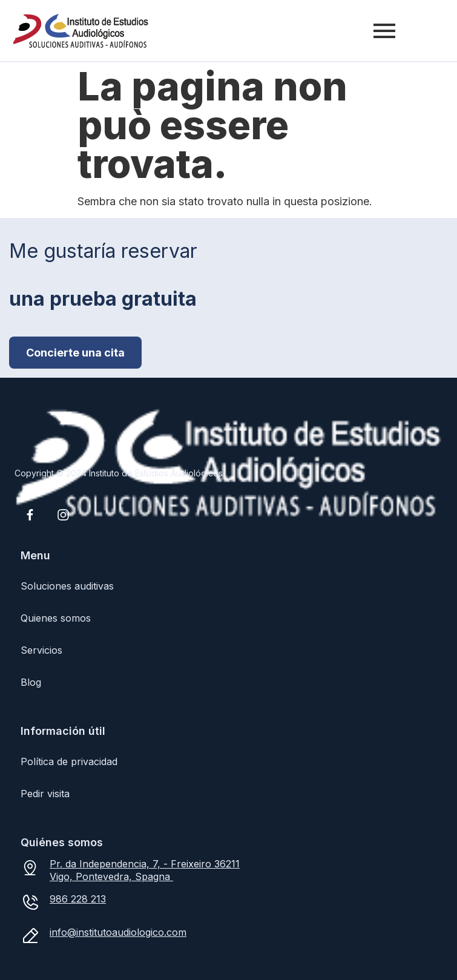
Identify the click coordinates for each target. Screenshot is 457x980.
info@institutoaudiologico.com (118, 932)
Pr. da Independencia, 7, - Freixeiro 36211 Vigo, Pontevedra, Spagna (145, 870)
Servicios (41, 650)
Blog (31, 682)
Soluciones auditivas (67, 586)
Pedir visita (45, 794)
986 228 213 (78, 899)
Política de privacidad (69, 761)
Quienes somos (56, 618)
